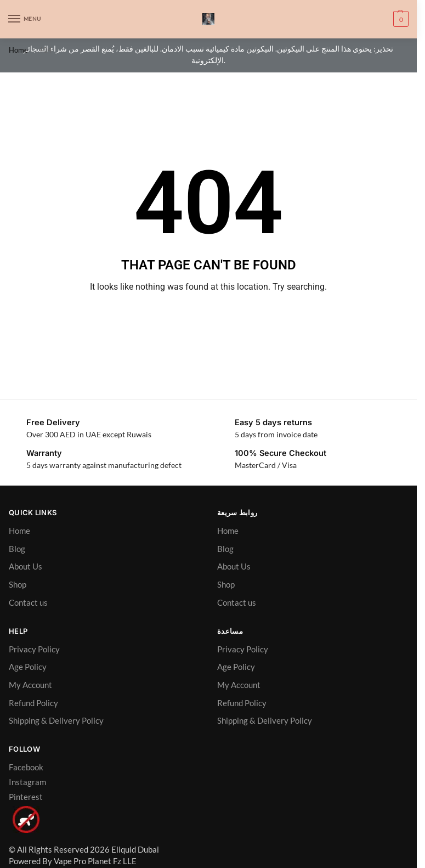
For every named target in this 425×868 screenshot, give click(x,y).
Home (18, 50)
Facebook (26, 767)
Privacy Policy (34, 649)
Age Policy (28, 667)
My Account (30, 685)
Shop (18, 585)
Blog (17, 549)
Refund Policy (33, 703)
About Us (25, 567)
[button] (399, 19)
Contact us (28, 603)
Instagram (27, 782)
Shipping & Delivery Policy (56, 721)
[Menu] (25, 19)
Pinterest (26, 797)
